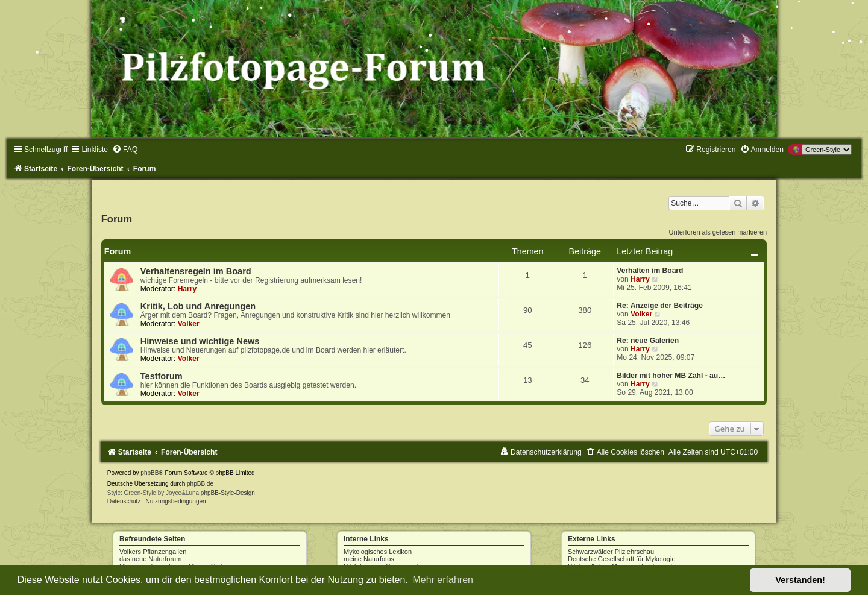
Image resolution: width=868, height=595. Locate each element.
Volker (189, 324)
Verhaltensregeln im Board (196, 271)
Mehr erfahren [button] (443, 580)
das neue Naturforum (150, 559)
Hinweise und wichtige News (200, 341)
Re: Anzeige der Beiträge (660, 306)
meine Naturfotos (369, 559)
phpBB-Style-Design (228, 493)
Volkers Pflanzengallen (153, 552)
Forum (117, 219)
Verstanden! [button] (800, 580)
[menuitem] (125, 150)
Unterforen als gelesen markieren (718, 232)
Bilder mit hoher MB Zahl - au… (671, 376)
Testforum (162, 376)
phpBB (149, 473)
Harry (187, 289)
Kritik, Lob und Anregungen (198, 306)
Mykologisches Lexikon (378, 552)
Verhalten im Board (650, 271)
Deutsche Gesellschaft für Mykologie (622, 559)
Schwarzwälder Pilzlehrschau (611, 552)
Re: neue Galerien (648, 341)
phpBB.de (200, 484)
